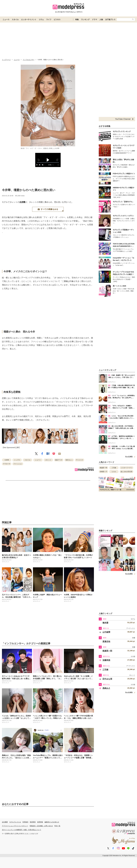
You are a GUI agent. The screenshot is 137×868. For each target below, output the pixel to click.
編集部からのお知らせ (52, 822)
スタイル (15, 19)
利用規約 (25, 822)
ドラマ (95, 19)
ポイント (48, 460)
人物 (101, 19)
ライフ (49, 19)
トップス (17, 460)
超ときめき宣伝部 (126, 472)
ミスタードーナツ (126, 468)
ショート (38, 460)
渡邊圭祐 (106, 641)
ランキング (85, 19)
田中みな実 (107, 679)
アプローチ (7, 464)
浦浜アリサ (59, 460)
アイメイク (80, 460)
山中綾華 (106, 632)
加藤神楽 (106, 660)
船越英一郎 (103, 468)
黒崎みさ (106, 688)
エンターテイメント (29, 19)
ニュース (6, 19)
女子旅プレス (110, 19)
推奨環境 (33, 822)
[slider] (48, 163)
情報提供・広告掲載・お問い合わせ (41, 826)
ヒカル (114, 472)
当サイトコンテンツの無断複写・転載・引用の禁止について (22, 830)
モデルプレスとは (15, 822)
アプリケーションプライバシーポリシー (15, 826)
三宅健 (114, 468)
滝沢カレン (69, 460)
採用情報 (40, 822)
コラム (41, 19)
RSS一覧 (57, 826)
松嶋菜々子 (103, 472)
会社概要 (5, 822)
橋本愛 (105, 623)
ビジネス (57, 19)
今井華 (22, 202)
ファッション (18, 464)
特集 (77, 19)
